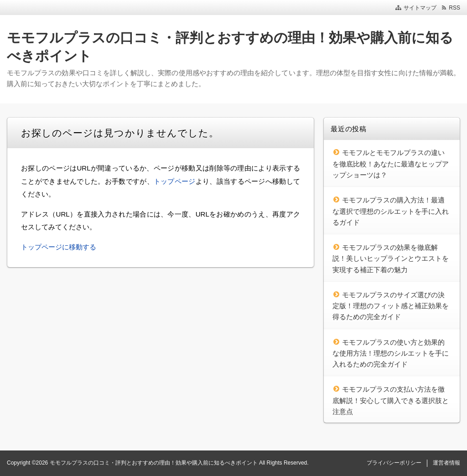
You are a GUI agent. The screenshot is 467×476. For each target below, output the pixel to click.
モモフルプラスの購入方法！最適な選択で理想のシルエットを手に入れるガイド (391, 211)
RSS (454, 8)
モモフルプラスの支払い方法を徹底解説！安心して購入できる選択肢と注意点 (391, 400)
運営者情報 (446, 463)
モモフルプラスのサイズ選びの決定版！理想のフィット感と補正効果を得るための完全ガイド (391, 306)
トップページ (175, 181)
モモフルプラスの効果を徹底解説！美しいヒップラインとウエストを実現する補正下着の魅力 (391, 259)
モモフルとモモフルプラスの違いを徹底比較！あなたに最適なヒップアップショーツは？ (391, 164)
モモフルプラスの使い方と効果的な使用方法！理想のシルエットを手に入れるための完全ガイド (391, 353)
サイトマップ (420, 8)
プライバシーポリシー (394, 463)
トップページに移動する (59, 247)
